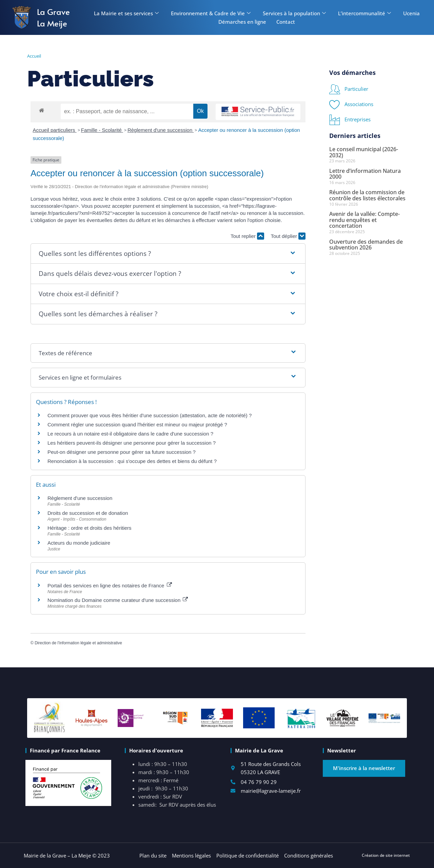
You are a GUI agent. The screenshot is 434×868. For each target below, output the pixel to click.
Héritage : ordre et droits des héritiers (90, 528)
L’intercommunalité (364, 13)
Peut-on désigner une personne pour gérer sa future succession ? (122, 452)
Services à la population (294, 13)
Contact (286, 22)
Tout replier (247, 236)
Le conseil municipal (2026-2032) (364, 152)
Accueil (34, 56)
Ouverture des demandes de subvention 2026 (366, 245)
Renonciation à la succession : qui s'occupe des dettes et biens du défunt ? (132, 461)
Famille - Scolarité (102, 130)
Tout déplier (288, 236)
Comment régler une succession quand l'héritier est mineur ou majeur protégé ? (137, 425)
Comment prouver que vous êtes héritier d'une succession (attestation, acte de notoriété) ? (150, 415)
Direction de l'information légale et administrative (78, 643)
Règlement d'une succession (161, 130)
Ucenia (411, 13)
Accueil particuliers (55, 130)
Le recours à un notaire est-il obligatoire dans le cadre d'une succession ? (130, 434)
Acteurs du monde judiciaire (79, 543)
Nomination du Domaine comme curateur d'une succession (118, 600)
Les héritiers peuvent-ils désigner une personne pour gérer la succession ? (132, 443)
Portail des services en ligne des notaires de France (110, 586)
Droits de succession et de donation (88, 513)
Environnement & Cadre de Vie (211, 13)
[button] (168, 254)
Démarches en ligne (242, 22)
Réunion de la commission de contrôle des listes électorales (367, 195)
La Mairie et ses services (126, 13)
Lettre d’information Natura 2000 (365, 174)
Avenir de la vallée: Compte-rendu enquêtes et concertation (364, 220)
